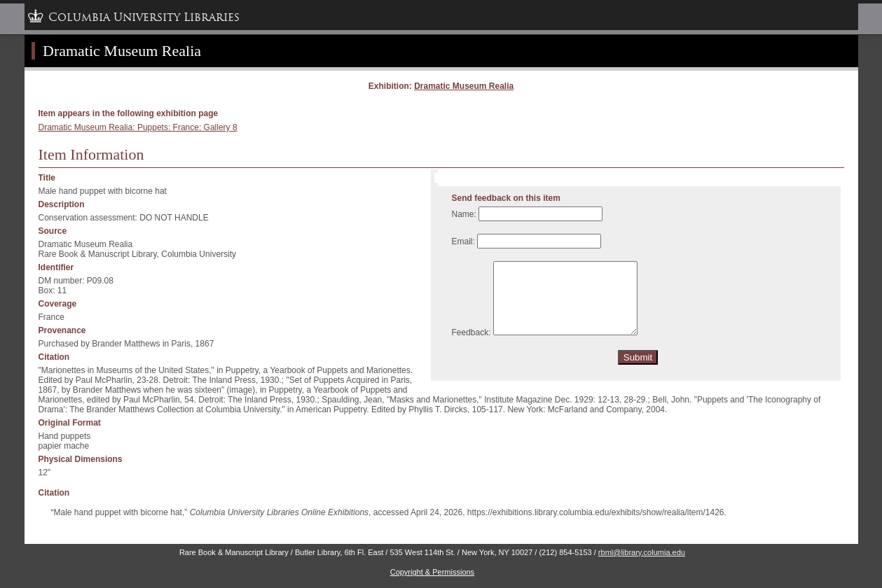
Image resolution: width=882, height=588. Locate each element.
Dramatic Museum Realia (464, 86)
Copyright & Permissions (432, 572)
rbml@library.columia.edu (642, 552)
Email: (463, 241)
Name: (464, 214)
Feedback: (471, 332)
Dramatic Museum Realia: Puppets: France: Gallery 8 (138, 127)
